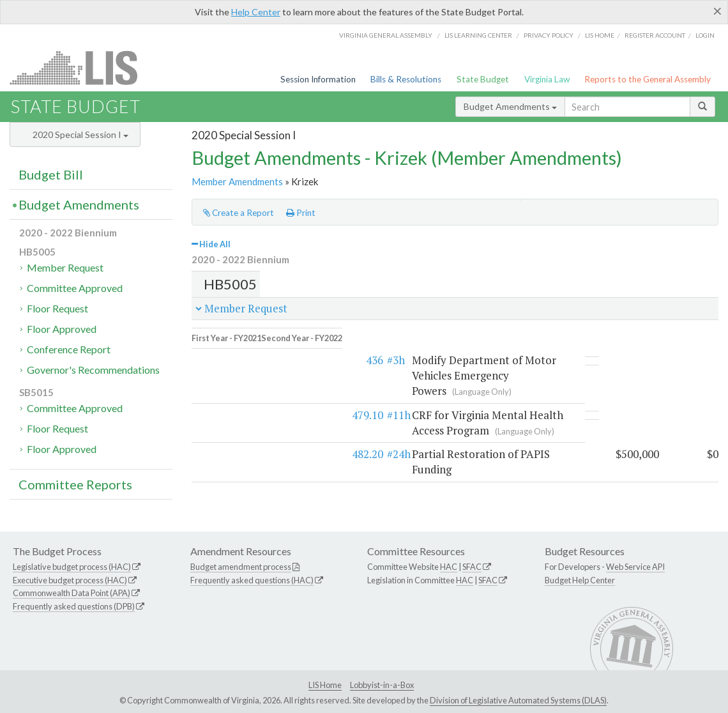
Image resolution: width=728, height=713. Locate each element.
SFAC (472, 567)
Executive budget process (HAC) (70, 580)
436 (232, 352)
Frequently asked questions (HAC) (252, 580)
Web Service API (635, 567)
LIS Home (325, 685)
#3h (254, 352)
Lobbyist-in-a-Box (382, 685)
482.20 (225, 430)
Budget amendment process (241, 567)
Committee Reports (75, 484)
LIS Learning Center (478, 35)
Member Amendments (237, 181)
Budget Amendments (510, 106)
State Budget (483, 79)
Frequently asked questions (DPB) (74, 606)
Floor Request (57, 308)
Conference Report (69, 349)
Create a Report (239, 213)
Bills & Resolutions (406, 79)
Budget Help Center (580, 580)
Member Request (65, 267)
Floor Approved (62, 329)
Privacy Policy (549, 35)
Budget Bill (51, 174)
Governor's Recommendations (93, 370)
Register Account (655, 35)
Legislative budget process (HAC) (72, 567)
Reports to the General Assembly (648, 79)
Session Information (318, 79)
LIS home (600, 35)
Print (301, 213)
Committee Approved (75, 288)
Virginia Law (547, 79)
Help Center (256, 12)
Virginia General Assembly (386, 35)
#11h (256, 391)
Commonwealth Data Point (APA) (72, 593)
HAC (449, 567)
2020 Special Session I (80, 134)
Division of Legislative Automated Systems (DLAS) (518, 700)
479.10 (225, 391)
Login (705, 35)
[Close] (717, 11)
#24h (256, 430)
